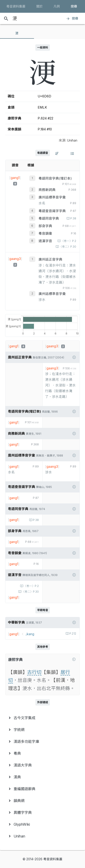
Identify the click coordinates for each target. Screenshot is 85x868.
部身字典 (45, 226)
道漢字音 (45, 241)
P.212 (72, 634)
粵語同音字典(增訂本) (55, 178)
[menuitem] (42, 718)
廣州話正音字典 (50, 259)
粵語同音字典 (49, 218)
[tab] (17, 33)
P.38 (73, 218)
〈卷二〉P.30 (67, 247)
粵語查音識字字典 (52, 211)
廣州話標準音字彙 (52, 197)
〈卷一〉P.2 (68, 241)
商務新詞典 (47, 190)
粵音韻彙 (45, 233)
